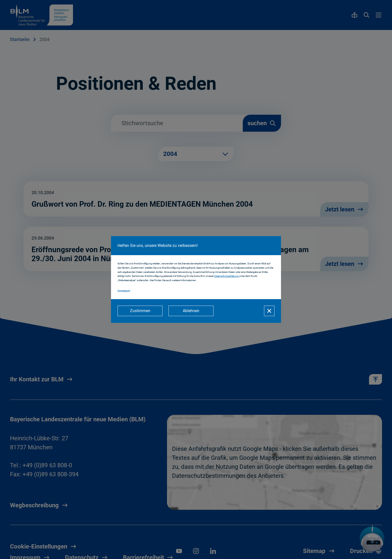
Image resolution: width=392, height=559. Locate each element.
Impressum (124, 290)
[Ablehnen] (191, 311)
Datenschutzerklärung (227, 276)
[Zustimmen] (140, 311)
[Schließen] (269, 311)
